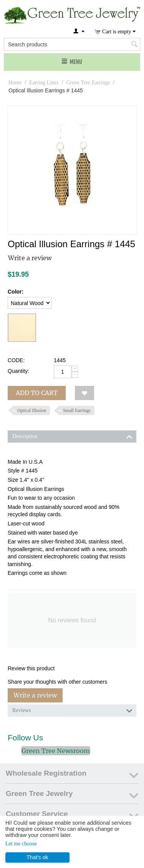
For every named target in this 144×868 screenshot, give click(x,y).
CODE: (16, 360)
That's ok (37, 857)
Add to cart (37, 393)
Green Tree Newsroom (56, 751)
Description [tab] (72, 436)
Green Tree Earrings (88, 83)
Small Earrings (77, 410)
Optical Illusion (32, 410)
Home (15, 83)
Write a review (30, 258)
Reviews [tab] (72, 710)
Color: (16, 292)
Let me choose (21, 844)
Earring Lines (44, 83)
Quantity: (18, 371)
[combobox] (72, 44)
